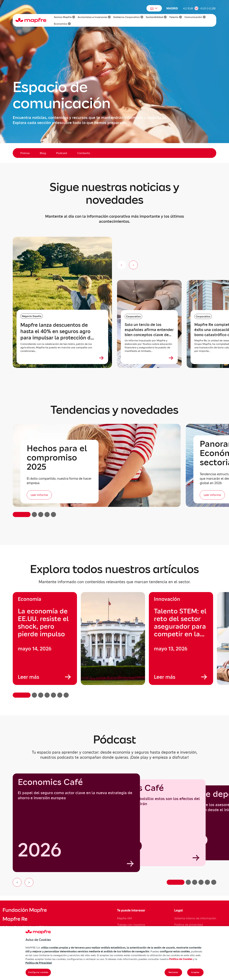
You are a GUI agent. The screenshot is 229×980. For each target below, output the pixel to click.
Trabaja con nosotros (131, 925)
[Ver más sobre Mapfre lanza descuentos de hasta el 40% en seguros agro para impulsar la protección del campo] (101, 358)
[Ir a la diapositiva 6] (214, 882)
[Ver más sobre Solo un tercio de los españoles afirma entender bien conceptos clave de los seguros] (171, 358)
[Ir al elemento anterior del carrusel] (17, 882)
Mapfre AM (124, 918)
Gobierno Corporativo (128, 17)
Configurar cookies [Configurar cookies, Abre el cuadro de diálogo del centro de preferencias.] (38, 972)
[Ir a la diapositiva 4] (201, 882)
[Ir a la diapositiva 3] (195, 882)
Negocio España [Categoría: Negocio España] (32, 316)
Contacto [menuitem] (84, 153)
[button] (22, 514)
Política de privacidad (189, 925)
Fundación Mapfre (25, 910)
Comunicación (195, 17)
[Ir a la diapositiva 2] (188, 882)
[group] (45, 638)
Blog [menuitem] (43, 153)
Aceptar (195, 972)
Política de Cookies (181, 959)
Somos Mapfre (64, 17)
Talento (176, 17)
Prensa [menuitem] (25, 153)
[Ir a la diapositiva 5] (207, 882)
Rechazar (173, 972)
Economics (62, 24)
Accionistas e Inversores (94, 17)
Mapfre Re (15, 919)
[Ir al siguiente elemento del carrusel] (29, 882)
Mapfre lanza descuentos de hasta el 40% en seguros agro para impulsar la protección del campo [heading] (58, 331)
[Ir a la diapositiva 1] (176, 882)
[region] (114, 645)
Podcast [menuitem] (62, 153)
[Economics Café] (76, 823)
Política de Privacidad (39, 963)
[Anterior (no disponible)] (121, 265)
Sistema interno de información (195, 918)
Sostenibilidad (156, 17)
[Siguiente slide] (133, 265)
